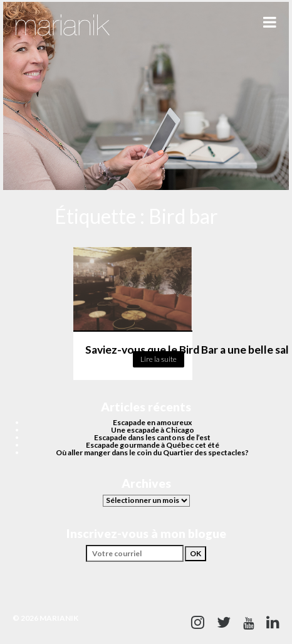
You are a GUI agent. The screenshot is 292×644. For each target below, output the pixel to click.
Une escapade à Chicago (153, 430)
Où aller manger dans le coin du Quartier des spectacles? (152, 452)
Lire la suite (159, 359)
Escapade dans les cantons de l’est (152, 437)
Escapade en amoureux (152, 422)
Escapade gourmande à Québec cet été (153, 445)
